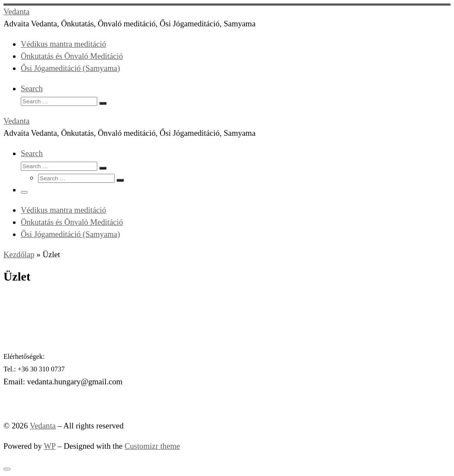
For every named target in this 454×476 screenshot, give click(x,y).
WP (50, 446)
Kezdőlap (19, 254)
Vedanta (43, 426)
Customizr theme (152, 446)
